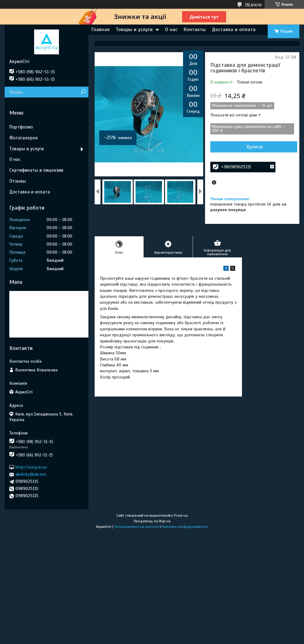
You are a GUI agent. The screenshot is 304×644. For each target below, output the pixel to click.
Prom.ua (181, 515)
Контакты (195, 29)
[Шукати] (83, 92)
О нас (171, 29)
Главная (101, 29)
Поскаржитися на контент (136, 527)
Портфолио (21, 127)
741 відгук (253, 4)
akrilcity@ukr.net (31, 474)
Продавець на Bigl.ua (152, 521)
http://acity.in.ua (31, 467)
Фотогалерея (23, 138)
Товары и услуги (134, 29)
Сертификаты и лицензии (36, 170)
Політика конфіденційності (185, 527)
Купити (255, 147)
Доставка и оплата (234, 29)
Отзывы (18, 181)
